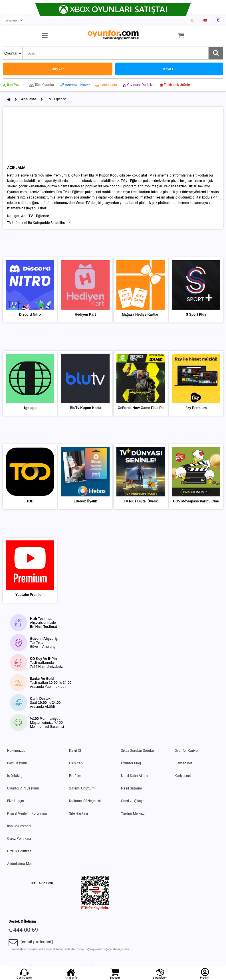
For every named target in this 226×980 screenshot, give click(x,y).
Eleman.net (183, 763)
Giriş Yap (76, 763)
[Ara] (216, 53)
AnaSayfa (29, 99)
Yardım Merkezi (133, 813)
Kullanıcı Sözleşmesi (85, 801)
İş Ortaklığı (15, 776)
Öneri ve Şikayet (133, 801)
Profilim (75, 776)
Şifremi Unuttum (82, 788)
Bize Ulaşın (16, 801)
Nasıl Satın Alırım (134, 776)
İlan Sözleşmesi (19, 826)
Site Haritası (78, 813)
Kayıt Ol (75, 751)
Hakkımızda (16, 751)
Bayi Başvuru (17, 763)
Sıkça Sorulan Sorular (138, 751)
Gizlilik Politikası (20, 851)
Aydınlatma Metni (21, 864)
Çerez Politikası (19, 839)
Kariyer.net (183, 776)
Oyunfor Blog (131, 763)
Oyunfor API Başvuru (23, 788)
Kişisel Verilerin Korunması (28, 813)
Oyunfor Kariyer (187, 751)
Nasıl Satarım (132, 788)
